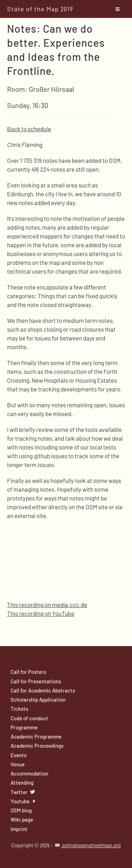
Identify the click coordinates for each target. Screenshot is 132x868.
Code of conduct (29, 718)
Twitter (23, 792)
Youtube (24, 801)
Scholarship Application (38, 700)
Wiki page (22, 819)
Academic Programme (36, 736)
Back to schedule (29, 129)
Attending (22, 783)
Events (18, 755)
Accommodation (29, 773)
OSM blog (21, 810)
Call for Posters (28, 672)
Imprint (19, 829)
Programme (24, 727)
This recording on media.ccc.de (47, 605)
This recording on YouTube (41, 613)
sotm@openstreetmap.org (87, 845)
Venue (18, 764)
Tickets (19, 709)
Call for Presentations (36, 681)
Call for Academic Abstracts (43, 690)
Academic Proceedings (37, 746)
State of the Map (40, 9)
